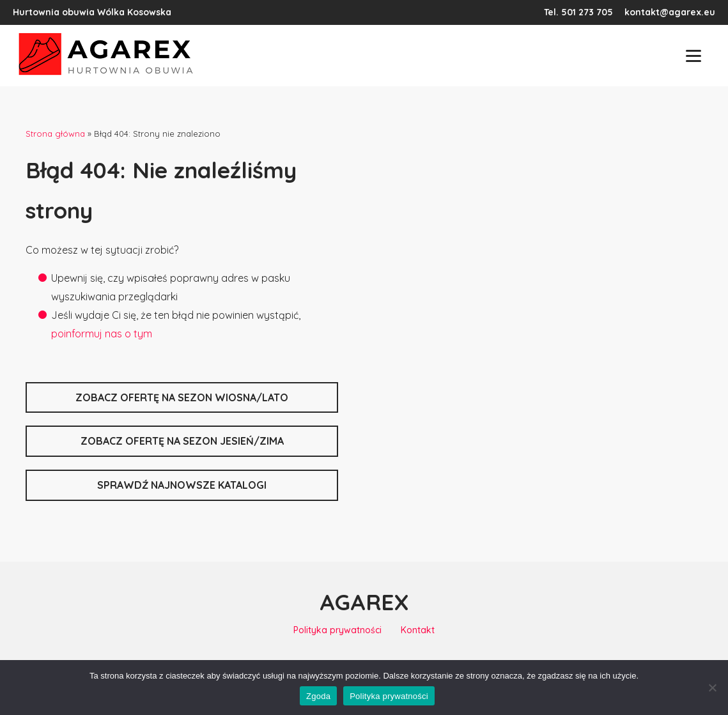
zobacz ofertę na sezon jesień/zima (182, 441)
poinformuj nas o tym (102, 334)
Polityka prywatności (337, 630)
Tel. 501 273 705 (578, 12)
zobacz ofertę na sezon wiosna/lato (182, 397)
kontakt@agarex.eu (670, 12)
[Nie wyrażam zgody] (712, 688)
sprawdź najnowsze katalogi (182, 485)
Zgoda (318, 696)
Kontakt (418, 630)
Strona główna (55, 134)
